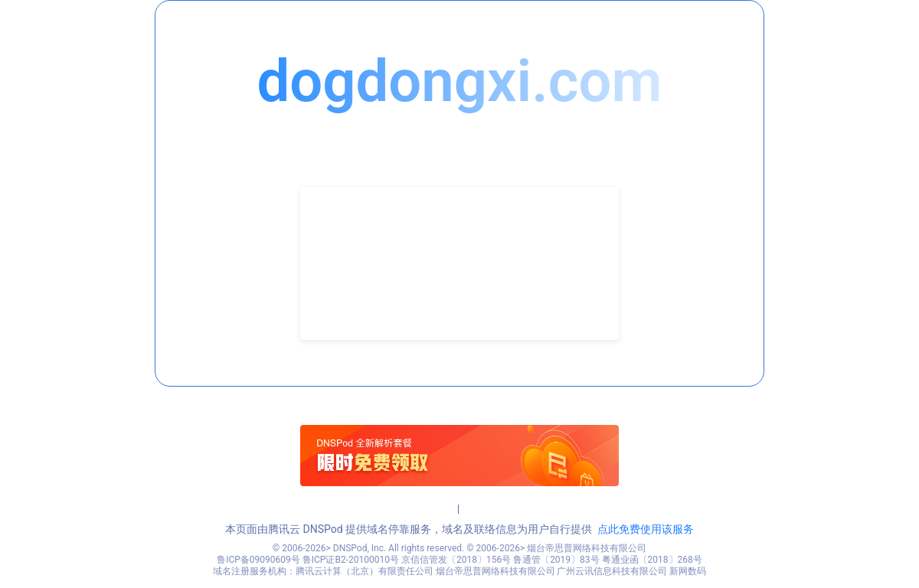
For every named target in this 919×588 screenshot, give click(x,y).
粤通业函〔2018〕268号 (652, 560)
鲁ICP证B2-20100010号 (351, 560)
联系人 (341, 240)
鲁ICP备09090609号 (258, 560)
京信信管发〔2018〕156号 (456, 560)
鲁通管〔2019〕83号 (556, 560)
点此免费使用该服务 (646, 529)
